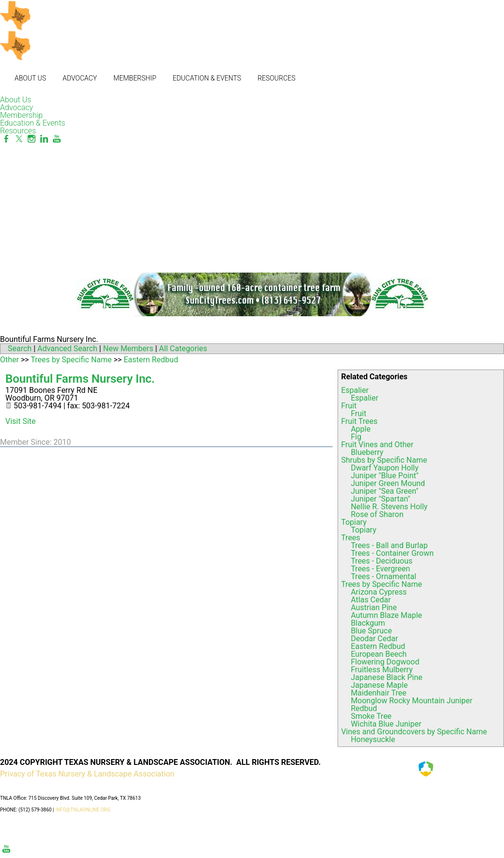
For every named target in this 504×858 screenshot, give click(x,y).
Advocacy (80, 78)
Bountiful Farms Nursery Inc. (80, 379)
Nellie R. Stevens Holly (389, 507)
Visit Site (21, 421)
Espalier (355, 390)
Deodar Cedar (374, 639)
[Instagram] (32, 139)
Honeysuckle (373, 739)
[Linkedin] (44, 139)
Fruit (349, 406)
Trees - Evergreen (380, 569)
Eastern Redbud (378, 646)
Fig (356, 437)
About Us (30, 78)
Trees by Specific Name (382, 584)
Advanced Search (67, 348)
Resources (276, 78)
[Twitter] (19, 139)
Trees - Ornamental (383, 576)
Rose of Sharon (377, 514)
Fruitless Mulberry (382, 670)
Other (9, 360)
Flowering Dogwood (385, 662)
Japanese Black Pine (387, 677)
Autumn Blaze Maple (386, 615)
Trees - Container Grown (392, 553)
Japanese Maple (379, 685)
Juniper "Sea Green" (384, 491)
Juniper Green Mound (388, 483)
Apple (361, 429)
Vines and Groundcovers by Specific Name (414, 732)
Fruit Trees (359, 421)
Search (20, 348)
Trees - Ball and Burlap (389, 545)
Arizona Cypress (379, 592)
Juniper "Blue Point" (385, 476)
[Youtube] (57, 139)
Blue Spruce (371, 631)
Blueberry (367, 452)
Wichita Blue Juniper (386, 724)
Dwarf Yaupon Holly (385, 468)
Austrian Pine (374, 607)
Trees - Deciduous (382, 561)
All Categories (183, 348)
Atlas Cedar (371, 600)
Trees (350, 538)
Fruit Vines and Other (377, 445)
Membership (135, 78)
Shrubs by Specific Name (384, 460)
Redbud (364, 708)
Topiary (354, 522)
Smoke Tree (371, 716)
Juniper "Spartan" (380, 499)
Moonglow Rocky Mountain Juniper (412, 701)
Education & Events (207, 78)
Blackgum (368, 623)
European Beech (379, 654)
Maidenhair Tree (379, 693)
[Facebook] (6, 139)
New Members (128, 348)
